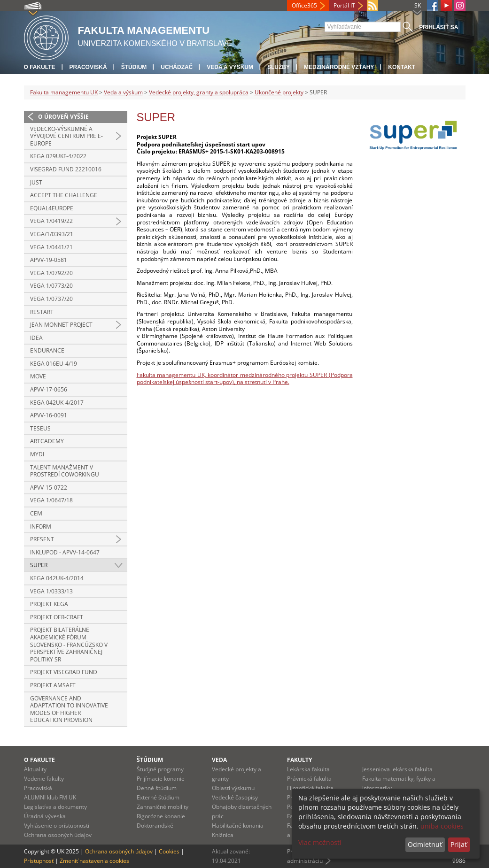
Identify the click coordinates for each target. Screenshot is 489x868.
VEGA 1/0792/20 (51, 273)
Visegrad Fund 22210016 (66, 169)
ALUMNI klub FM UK (50, 797)
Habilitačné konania (238, 826)
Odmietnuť (425, 844)
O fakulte (40, 67)
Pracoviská (88, 67)
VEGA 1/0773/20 (51, 286)
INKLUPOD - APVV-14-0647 (65, 552)
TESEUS (40, 428)
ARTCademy (47, 441)
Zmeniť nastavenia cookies (94, 861)
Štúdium (134, 67)
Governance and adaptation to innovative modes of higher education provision (69, 709)
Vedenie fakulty (44, 779)
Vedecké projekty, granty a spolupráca (199, 92)
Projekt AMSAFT (53, 685)
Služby (279, 67)
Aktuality (35, 769)
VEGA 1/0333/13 (51, 591)
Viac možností (320, 842)
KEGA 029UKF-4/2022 (58, 156)
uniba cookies (442, 826)
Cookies (169, 851)
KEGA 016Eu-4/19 (54, 364)
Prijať (459, 844)
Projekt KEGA (49, 604)
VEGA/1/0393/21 (52, 234)
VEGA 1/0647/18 (51, 500)
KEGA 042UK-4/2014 (57, 578)
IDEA (36, 338)
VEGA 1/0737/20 (51, 299)
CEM (36, 513)
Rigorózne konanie (161, 816)
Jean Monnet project (61, 325)
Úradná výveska (45, 816)
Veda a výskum (230, 67)
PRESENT (42, 539)
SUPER (39, 565)
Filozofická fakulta (310, 788)
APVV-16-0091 (49, 415)
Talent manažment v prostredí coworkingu (65, 471)
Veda (219, 760)
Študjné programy (160, 769)
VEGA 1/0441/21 (51, 247)
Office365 (304, 5)
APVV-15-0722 (49, 488)
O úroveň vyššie (63, 117)
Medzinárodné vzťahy (339, 67)
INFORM (41, 526)
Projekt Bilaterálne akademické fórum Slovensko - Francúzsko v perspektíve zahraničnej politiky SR (69, 644)
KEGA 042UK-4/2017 (57, 403)
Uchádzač (177, 67)
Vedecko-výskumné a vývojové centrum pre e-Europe (66, 136)
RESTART (42, 312)
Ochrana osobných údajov (58, 835)
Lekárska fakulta (308, 769)
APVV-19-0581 (49, 260)
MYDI (37, 454)
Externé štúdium (158, 797)
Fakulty (299, 760)
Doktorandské (155, 826)
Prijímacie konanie (161, 779)
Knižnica (223, 835)
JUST (36, 182)
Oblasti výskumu (233, 788)
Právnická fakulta (309, 779)
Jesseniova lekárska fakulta (397, 769)
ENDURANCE (47, 350)
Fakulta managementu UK (64, 92)
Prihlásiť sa (439, 27)
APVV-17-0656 (49, 389)
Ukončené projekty (279, 92)
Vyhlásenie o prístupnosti (57, 826)
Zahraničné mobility (163, 807)
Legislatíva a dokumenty (55, 807)
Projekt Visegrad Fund (64, 672)
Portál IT (344, 5)
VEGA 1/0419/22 (51, 221)
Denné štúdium (157, 788)
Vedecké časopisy (235, 797)
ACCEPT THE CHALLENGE (64, 195)
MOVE (38, 376)
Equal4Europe (52, 208)
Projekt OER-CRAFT (57, 617)
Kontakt (402, 67)
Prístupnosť (39, 861)
